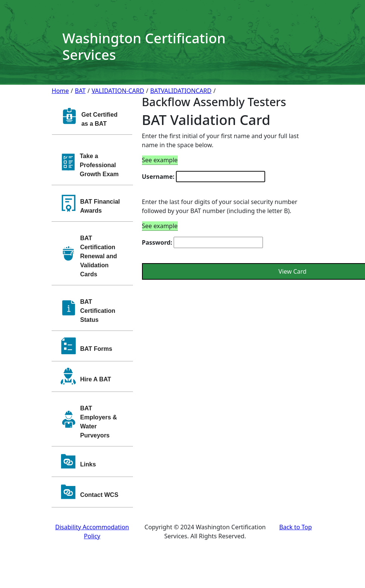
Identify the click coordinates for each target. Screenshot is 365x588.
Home (60, 91)
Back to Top (296, 527)
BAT (80, 91)
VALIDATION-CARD (118, 91)
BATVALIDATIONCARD (181, 91)
